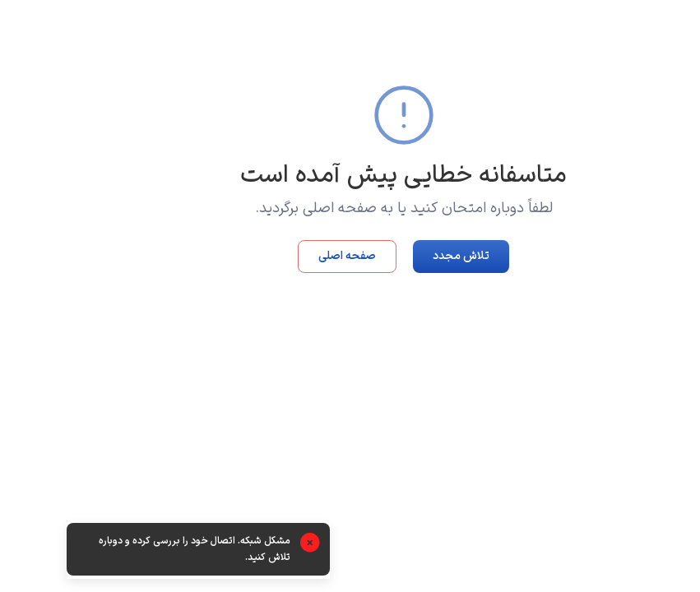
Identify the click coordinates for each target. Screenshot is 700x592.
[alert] (145, 551)
